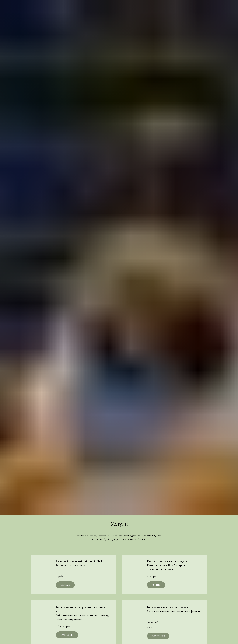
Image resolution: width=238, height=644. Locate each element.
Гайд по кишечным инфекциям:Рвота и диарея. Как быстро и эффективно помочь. (168, 565)
